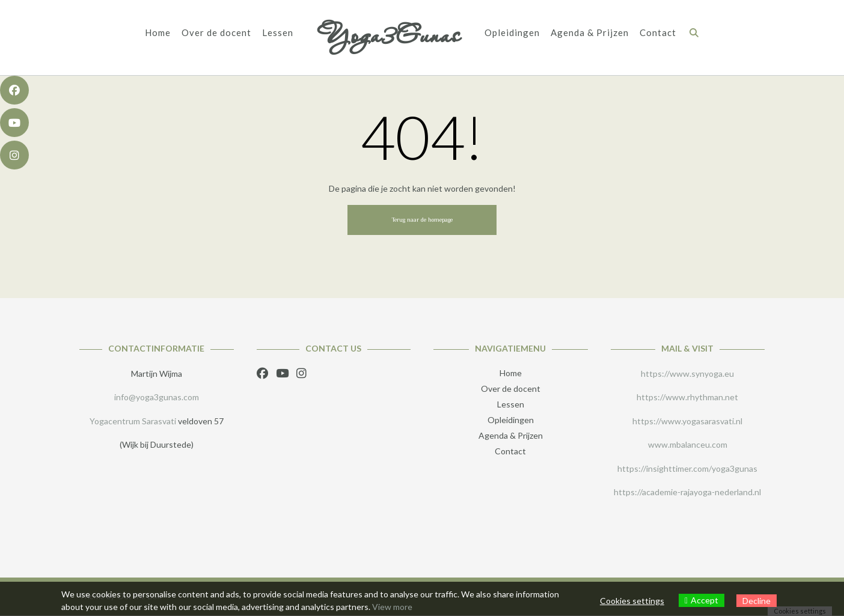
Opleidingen (512, 32)
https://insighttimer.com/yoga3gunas (687, 468)
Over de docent (216, 32)
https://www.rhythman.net (687, 397)
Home (158, 32)
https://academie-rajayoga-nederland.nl (687, 492)
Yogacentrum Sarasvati (133, 421)
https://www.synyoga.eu (687, 374)
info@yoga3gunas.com (157, 397)
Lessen (278, 32)
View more (392, 607)
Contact (658, 32)
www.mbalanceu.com (688, 444)
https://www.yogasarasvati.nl (687, 421)
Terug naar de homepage (422, 220)
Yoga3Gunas (389, 35)
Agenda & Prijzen (590, 32)
